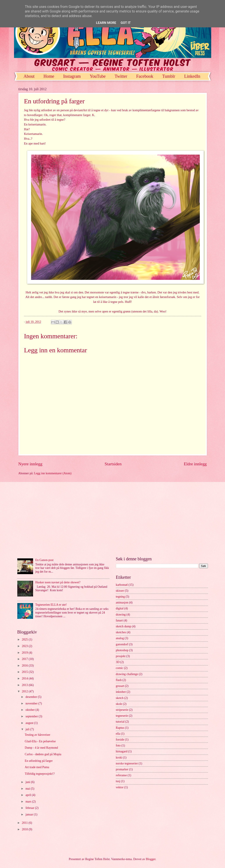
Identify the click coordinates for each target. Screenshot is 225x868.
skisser (120, 591)
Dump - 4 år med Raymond (41, 748)
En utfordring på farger (39, 761)
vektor (120, 787)
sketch (120, 698)
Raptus (120, 728)
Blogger (151, 859)
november (32, 703)
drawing (121, 615)
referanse (121, 775)
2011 (25, 823)
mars (29, 802)
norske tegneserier (127, 763)
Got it (126, 23)
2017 (25, 659)
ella (118, 734)
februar (30, 808)
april (29, 795)
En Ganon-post (44, 560)
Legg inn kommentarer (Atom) (53, 473)
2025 (25, 640)
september (32, 716)
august (30, 723)
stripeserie (122, 710)
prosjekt (121, 656)
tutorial (120, 722)
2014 (25, 678)
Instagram (72, 76)
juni (28, 782)
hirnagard (122, 751)
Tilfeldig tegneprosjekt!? (40, 774)
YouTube (98, 76)
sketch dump (124, 626)
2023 (25, 646)
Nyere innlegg (30, 464)
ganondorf (122, 644)
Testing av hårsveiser (37, 735)
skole (119, 704)
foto (118, 745)
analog (120, 638)
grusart (120, 686)
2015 (25, 672)
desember (32, 697)
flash (119, 680)
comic (120, 668)
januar (30, 814)
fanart (119, 620)
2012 (25, 691)
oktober (30, 710)
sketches (121, 632)
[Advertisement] (113, 519)
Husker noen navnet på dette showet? (58, 582)
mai (28, 789)
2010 (25, 829)
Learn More (106, 23)
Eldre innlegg (195, 464)
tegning (120, 597)
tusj (118, 781)
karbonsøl (122, 585)
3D (118, 662)
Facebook (145, 76)
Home (49, 76)
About (29, 76)
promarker (122, 769)
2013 (25, 685)
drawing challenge (127, 674)
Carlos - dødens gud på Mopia (43, 754)
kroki (119, 758)
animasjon (122, 602)
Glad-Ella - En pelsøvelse (40, 741)
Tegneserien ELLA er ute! (51, 605)
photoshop (122, 650)
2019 (25, 653)
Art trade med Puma (37, 767)
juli (28, 729)
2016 (25, 666)
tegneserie (122, 716)
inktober (121, 692)
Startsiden (113, 464)
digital (120, 608)
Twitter (121, 76)
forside (120, 740)
